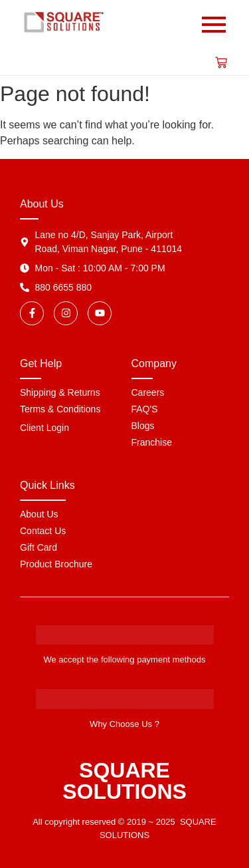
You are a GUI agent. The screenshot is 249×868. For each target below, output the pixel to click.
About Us (39, 514)
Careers (148, 392)
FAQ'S (145, 409)
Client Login (44, 428)
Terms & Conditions (60, 409)
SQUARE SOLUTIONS (124, 781)
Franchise (152, 442)
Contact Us (43, 531)
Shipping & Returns (60, 392)
